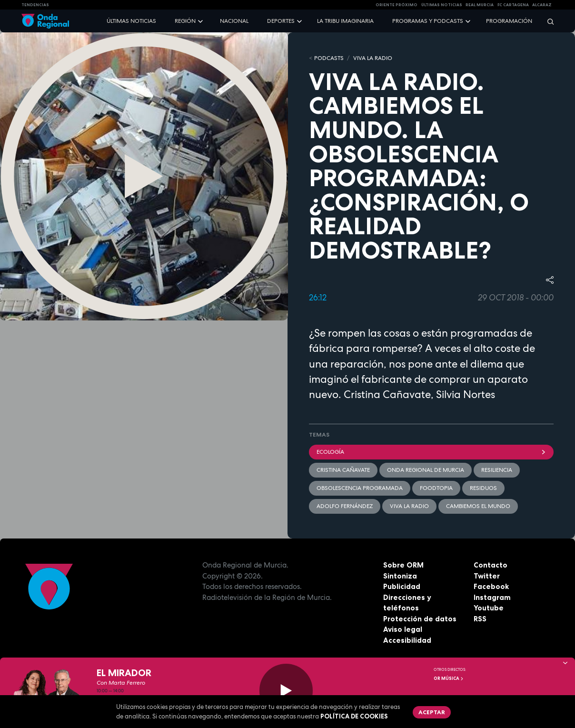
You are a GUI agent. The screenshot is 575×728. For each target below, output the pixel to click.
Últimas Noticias (442, 5)
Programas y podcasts (428, 21)
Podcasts (329, 58)
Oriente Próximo (397, 5)
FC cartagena (513, 5)
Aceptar (432, 712)
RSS (480, 619)
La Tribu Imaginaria (345, 21)
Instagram (492, 597)
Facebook (491, 586)
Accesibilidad (407, 640)
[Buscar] (547, 21)
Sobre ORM (403, 565)
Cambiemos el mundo (478, 506)
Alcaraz (542, 5)
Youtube (489, 608)
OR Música (449, 678)
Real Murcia (480, 5)
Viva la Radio (373, 58)
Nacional (234, 21)
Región (185, 21)
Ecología (431, 452)
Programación (509, 21)
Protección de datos (420, 619)
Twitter (487, 576)
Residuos (483, 488)
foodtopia (436, 488)
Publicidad (402, 586)
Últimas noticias (131, 21)
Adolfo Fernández (345, 506)
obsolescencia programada (360, 488)
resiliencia (497, 470)
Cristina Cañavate (343, 470)
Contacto (491, 565)
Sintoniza (400, 576)
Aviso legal (403, 629)
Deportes (281, 21)
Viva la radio (409, 506)
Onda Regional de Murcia (426, 470)
